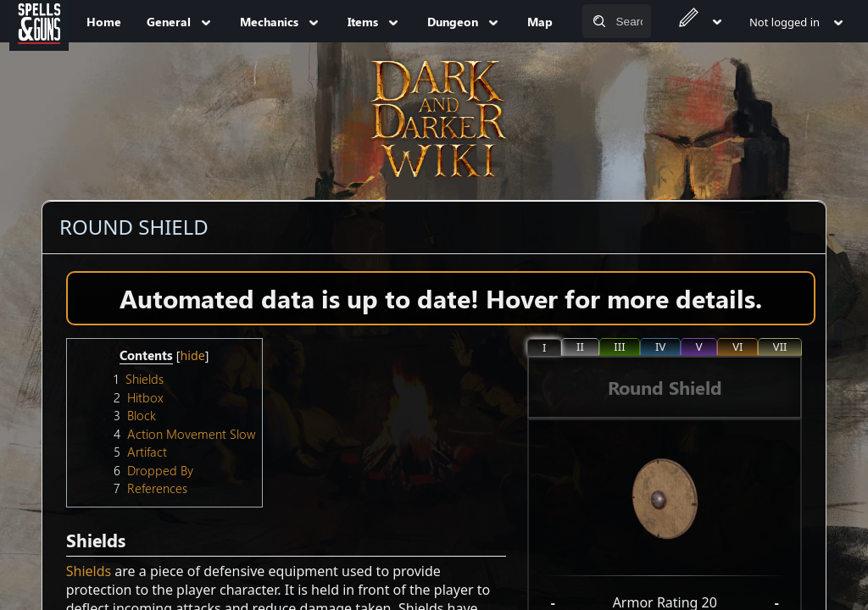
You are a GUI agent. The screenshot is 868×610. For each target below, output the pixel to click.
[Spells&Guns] (39, 21)
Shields (89, 571)
